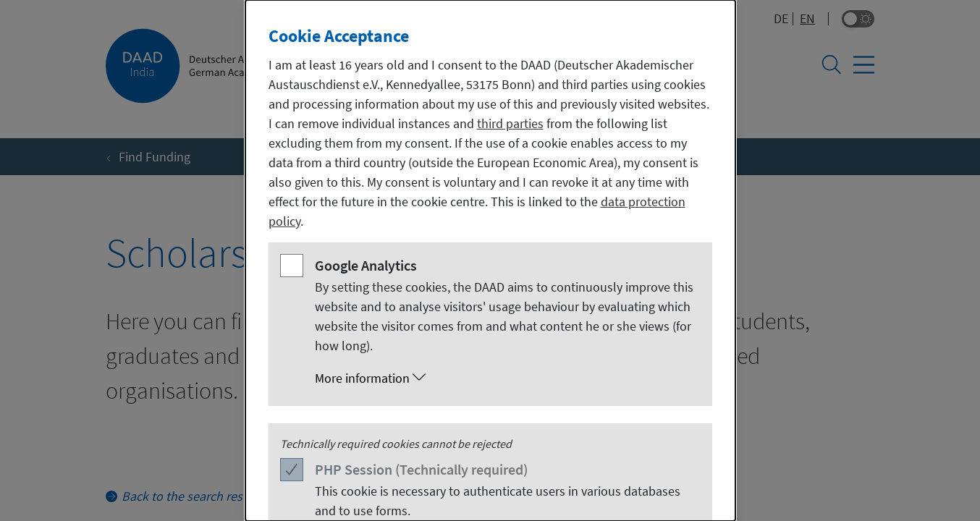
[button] (505, 378)
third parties (510, 123)
